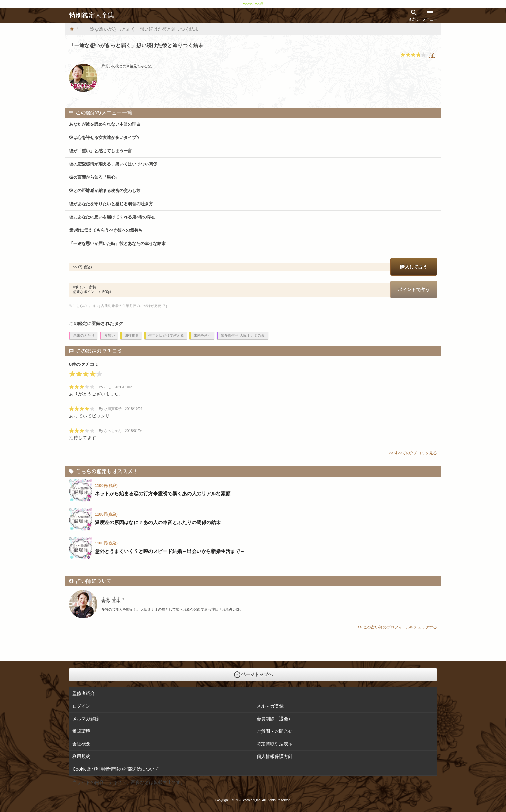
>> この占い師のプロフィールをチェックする (397, 627)
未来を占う (202, 335)
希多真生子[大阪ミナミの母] (243, 335)
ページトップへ (253, 675)
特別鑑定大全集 (92, 16)
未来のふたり (84, 335)
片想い (110, 335)
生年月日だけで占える (166, 335)
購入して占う (414, 267)
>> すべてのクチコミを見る (413, 453)
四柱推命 (132, 335)
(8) (432, 55)
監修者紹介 (84, 693)
